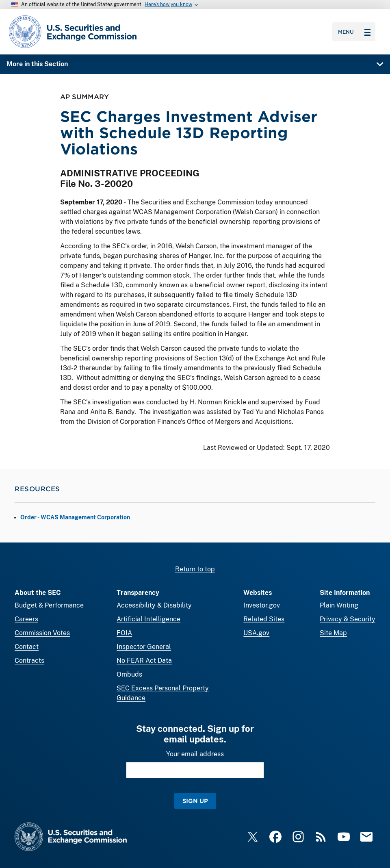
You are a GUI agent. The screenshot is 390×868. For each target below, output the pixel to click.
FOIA (124, 633)
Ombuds (129, 674)
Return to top (195, 569)
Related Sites (264, 619)
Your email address (195, 754)
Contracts (29, 661)
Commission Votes (42, 633)
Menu (354, 32)
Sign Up (195, 801)
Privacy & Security (348, 619)
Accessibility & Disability (154, 605)
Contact (27, 647)
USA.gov (256, 633)
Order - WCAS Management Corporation (75, 517)
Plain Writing (339, 605)
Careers (26, 619)
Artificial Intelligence (148, 619)
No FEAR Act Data (144, 661)
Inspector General (144, 647)
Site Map (333, 633)
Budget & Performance (49, 605)
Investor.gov (262, 605)
